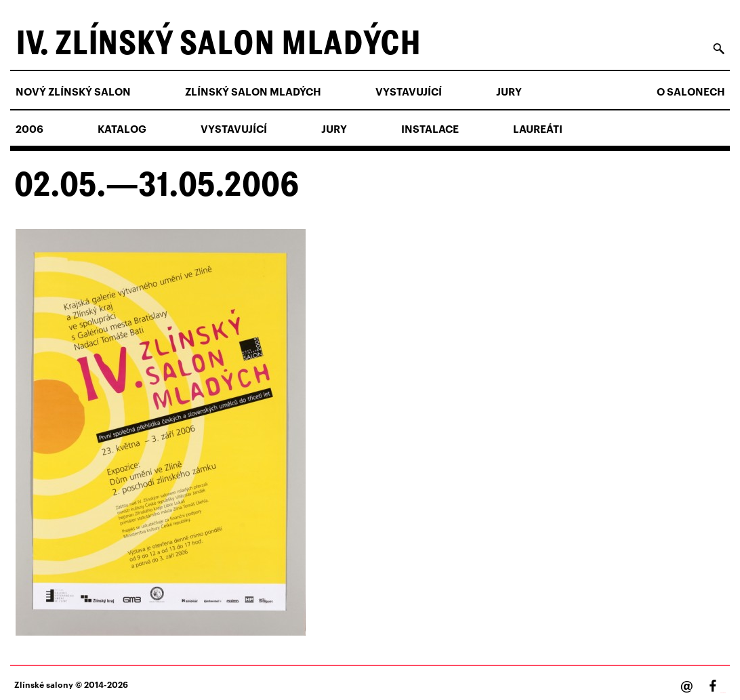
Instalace (430, 129)
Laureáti (538, 129)
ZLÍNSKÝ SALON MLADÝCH (253, 91)
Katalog (122, 129)
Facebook (723, 693)
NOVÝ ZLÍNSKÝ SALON (73, 91)
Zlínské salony (44, 684)
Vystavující (409, 91)
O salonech (691, 91)
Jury (509, 91)
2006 (29, 129)
